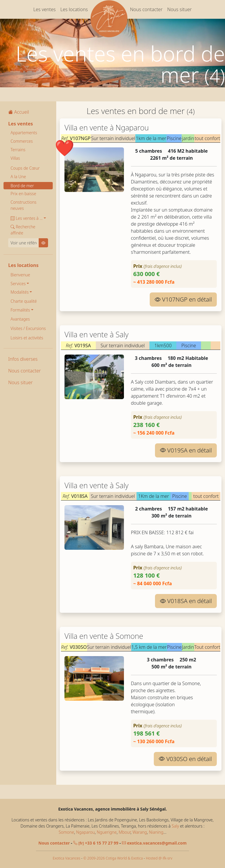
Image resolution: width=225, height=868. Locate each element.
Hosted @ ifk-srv (159, 858)
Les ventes (45, 9)
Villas (15, 158)
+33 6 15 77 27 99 (96, 843)
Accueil (19, 112)
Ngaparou (86, 832)
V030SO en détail (185, 759)
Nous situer (180, 9)
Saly (175, 826)
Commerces (22, 141)
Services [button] (18, 284)
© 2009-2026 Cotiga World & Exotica (113, 858)
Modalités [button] (20, 292)
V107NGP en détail (183, 299)
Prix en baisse (23, 194)
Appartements (24, 133)
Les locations (74, 9)
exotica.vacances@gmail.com (154, 843)
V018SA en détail (186, 601)
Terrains (18, 150)
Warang (140, 832)
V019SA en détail (186, 450)
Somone (66, 832)
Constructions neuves (23, 205)
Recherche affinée (23, 230)
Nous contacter (146, 9)
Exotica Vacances (67, 858)
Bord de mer (22, 186)
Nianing (156, 832)
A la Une (18, 177)
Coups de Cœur (25, 168)
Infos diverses (23, 359)
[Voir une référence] (24, 243)
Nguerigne (107, 832)
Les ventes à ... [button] (27, 218)
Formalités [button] (20, 310)
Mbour (125, 832)
